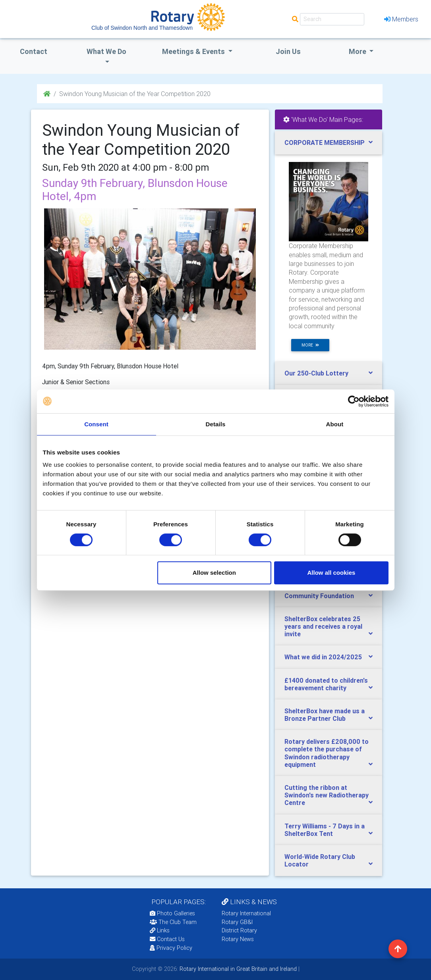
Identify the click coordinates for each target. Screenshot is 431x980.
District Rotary (239, 930)
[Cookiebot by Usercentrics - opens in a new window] (354, 401)
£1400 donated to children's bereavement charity (326, 684)
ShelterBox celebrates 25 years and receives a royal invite (323, 626)
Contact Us (167, 939)
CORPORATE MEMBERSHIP (325, 142)
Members (401, 19)
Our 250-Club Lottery (316, 373)
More (358, 51)
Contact (34, 51)
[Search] (332, 19)
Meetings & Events (194, 51)
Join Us (288, 51)
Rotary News (238, 939)
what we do (106, 51)
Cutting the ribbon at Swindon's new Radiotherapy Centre (327, 795)
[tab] (329, 143)
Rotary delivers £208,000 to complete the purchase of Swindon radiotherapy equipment (327, 753)
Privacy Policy (171, 948)
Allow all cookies (331, 573)
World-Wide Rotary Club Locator (320, 860)
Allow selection (214, 573)
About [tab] (335, 424)
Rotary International (246, 913)
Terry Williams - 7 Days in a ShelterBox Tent (325, 830)
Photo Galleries (172, 913)
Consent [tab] (96, 424)
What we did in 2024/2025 (323, 657)
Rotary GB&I (237, 922)
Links (160, 930)
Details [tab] (216, 424)
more (310, 345)
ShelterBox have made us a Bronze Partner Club (325, 715)
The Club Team (173, 922)
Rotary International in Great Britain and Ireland (237, 969)
